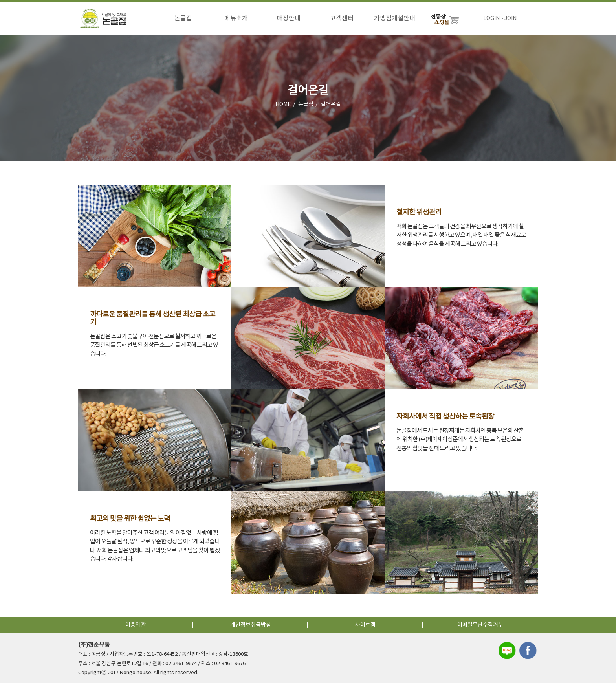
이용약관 (136, 626)
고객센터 (342, 18)
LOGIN (491, 18)
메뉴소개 (236, 18)
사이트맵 (365, 626)
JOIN (511, 18)
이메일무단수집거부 (480, 626)
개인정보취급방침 (251, 626)
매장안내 (289, 18)
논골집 (183, 18)
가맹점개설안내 (395, 18)
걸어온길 (331, 106)
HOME (283, 106)
